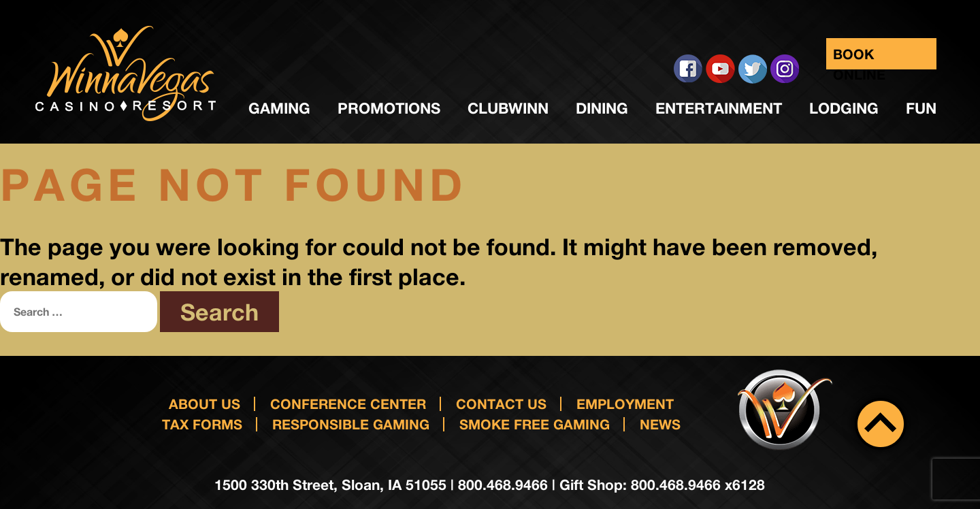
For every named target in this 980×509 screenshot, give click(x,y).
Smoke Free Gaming (535, 424)
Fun (921, 108)
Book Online (859, 58)
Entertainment (719, 108)
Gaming (279, 108)
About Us (205, 404)
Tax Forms (202, 424)
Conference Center (348, 404)
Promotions (389, 108)
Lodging (844, 108)
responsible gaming (351, 424)
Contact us (501, 404)
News (660, 424)
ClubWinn (508, 108)
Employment (625, 404)
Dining (602, 108)
